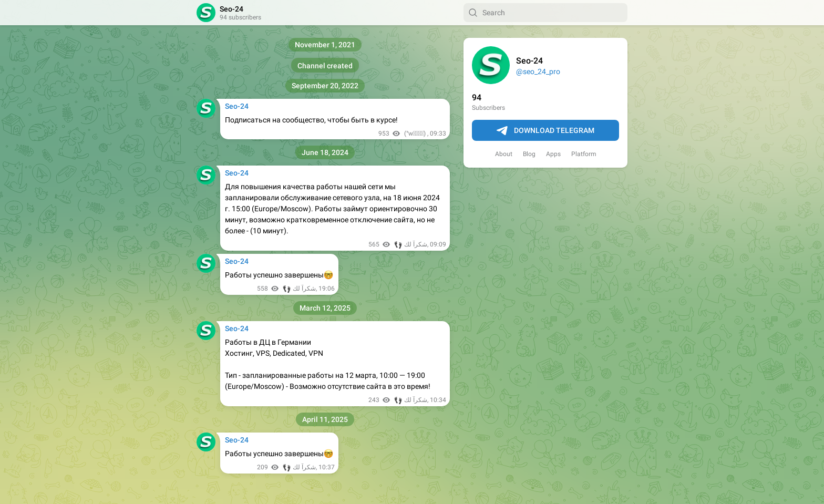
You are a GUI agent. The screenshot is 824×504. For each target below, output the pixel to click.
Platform (584, 154)
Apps (553, 154)
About (504, 154)
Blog (529, 154)
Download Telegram (545, 131)
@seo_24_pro (538, 71)
